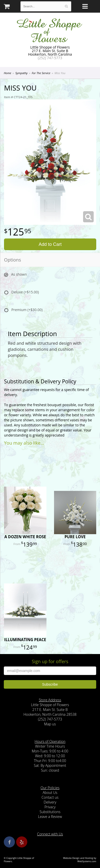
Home (7, 73)
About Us (50, 793)
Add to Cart (50, 244)
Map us (50, 724)
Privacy (50, 807)
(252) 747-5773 (50, 58)
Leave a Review (50, 817)
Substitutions (50, 812)
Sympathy (22, 73)
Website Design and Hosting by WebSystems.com (80, 860)
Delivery (50, 802)
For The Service (41, 73)
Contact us (50, 797)
